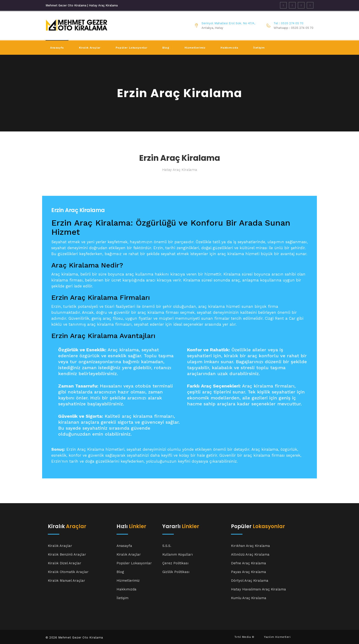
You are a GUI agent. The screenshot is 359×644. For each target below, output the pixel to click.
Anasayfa (57, 48)
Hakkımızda (229, 48)
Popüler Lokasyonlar (131, 48)
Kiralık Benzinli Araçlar (67, 554)
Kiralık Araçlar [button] (90, 48)
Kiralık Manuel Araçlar (67, 581)
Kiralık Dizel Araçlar (65, 563)
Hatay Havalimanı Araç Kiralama (258, 589)
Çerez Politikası (175, 563)
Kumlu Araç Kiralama (249, 598)
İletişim (259, 48)
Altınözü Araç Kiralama (250, 554)
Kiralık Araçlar (60, 546)
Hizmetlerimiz (195, 48)
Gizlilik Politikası (176, 572)
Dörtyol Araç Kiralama (250, 581)
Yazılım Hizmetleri (277, 637)
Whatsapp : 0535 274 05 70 (294, 28)
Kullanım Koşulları (178, 554)
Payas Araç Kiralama (249, 572)
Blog (166, 48)
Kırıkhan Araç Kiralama (250, 546)
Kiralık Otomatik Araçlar (68, 572)
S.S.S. (167, 546)
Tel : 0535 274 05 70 (288, 23)
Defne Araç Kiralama (249, 563)
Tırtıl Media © (244, 637)
